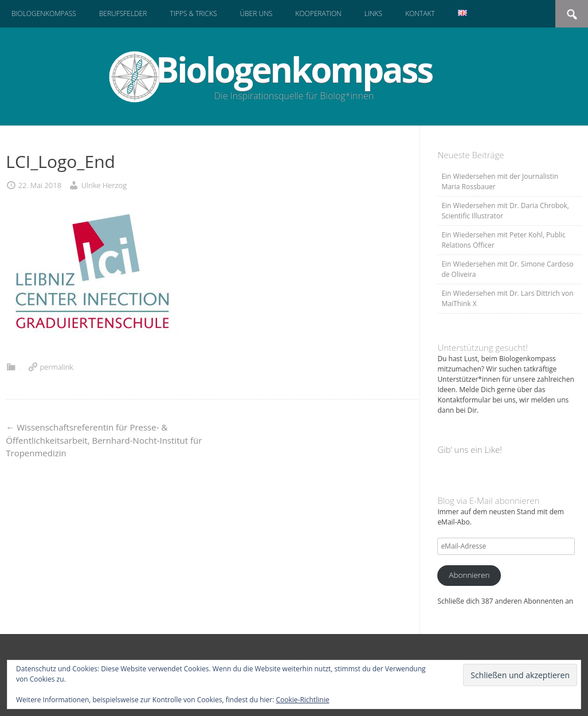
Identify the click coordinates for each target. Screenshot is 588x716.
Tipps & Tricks (193, 13)
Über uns (256, 13)
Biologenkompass (44, 13)
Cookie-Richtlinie (303, 700)
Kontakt (420, 13)
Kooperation (318, 13)
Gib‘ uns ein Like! (469, 449)
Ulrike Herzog (104, 185)
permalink (57, 367)
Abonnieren (469, 575)
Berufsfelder (123, 13)
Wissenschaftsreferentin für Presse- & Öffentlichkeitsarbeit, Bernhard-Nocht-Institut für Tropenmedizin (104, 440)
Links (373, 13)
